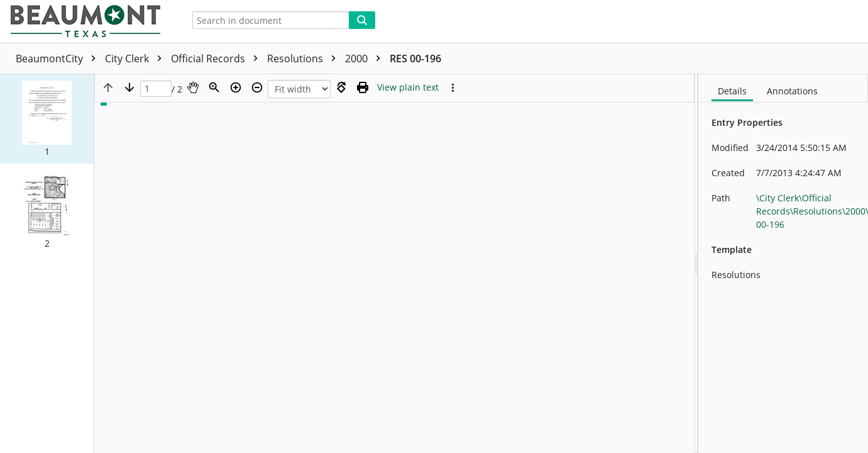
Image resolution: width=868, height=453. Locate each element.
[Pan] (193, 87)
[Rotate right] (341, 87)
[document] (783, 264)
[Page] (156, 89)
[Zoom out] (257, 87)
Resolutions (305, 59)
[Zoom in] (236, 87)
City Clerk (136, 59)
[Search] (362, 20)
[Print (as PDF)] (363, 87)
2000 (366, 59)
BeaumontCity (59, 59)
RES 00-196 (415, 59)
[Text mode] (408, 87)
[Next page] (129, 87)
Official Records (217, 59)
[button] (47, 119)
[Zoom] (214, 87)
